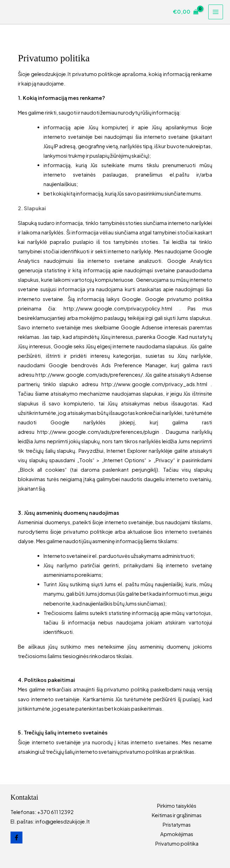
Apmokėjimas (177, 834)
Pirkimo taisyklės (177, 806)
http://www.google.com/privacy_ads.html (156, 384)
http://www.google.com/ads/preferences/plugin (99, 432)
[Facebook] (16, 838)
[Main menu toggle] (216, 12)
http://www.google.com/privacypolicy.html (121, 308)
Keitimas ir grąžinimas (177, 815)
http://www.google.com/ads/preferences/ (89, 375)
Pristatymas (177, 825)
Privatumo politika (177, 843)
